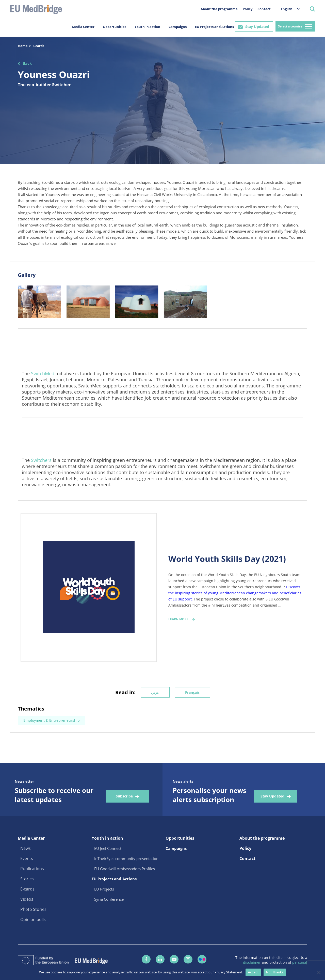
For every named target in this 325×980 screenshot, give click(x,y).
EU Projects (104, 889)
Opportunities (115, 27)
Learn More (178, 619)
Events (27, 858)
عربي (155, 692)
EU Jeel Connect (108, 848)
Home (23, 46)
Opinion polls (33, 919)
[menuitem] (288, 9)
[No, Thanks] (319, 972)
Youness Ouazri (54, 74)
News (26, 848)
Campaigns (178, 27)
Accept (253, 972)
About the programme (219, 9)
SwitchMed (43, 373)
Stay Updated (257, 27)
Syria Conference (109, 899)
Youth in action (147, 27)
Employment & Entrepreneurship (52, 720)
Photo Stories (33, 909)
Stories (27, 879)
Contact (264, 9)
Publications (32, 869)
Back (27, 63)
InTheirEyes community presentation (126, 858)
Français (192, 692)
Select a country (290, 26)
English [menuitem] (287, 9)
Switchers (41, 460)
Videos (27, 899)
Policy (248, 9)
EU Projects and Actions (214, 27)
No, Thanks (275, 972)
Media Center (83, 27)
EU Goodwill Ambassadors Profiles (125, 869)
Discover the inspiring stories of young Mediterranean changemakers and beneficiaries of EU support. (235, 593)
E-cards (38, 46)
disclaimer (252, 962)
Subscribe (124, 796)
